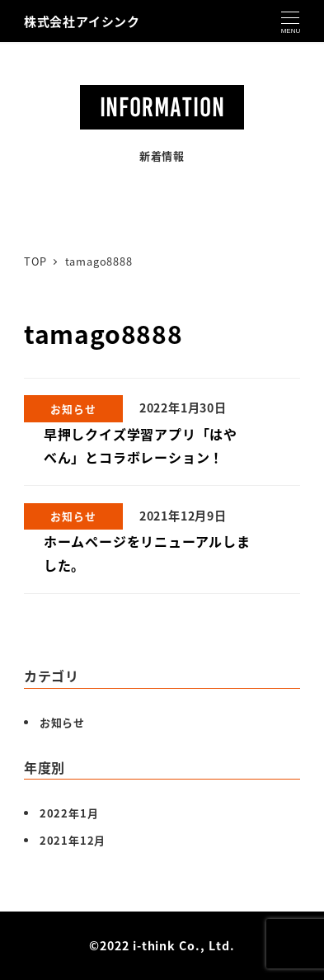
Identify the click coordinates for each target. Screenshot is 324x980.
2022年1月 (69, 813)
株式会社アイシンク (82, 21)
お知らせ (62, 722)
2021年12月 (73, 840)
